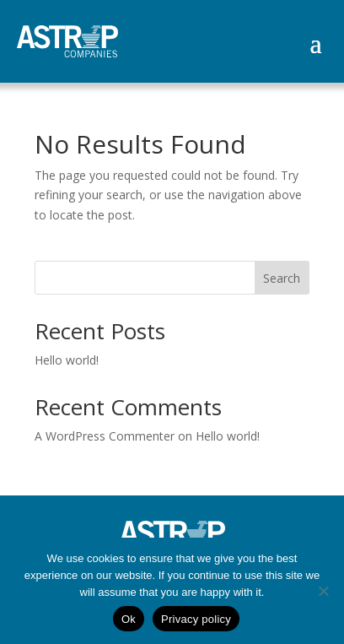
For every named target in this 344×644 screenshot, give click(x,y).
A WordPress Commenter (105, 436)
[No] (323, 591)
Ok (129, 619)
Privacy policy (196, 619)
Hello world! (67, 360)
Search (282, 278)
